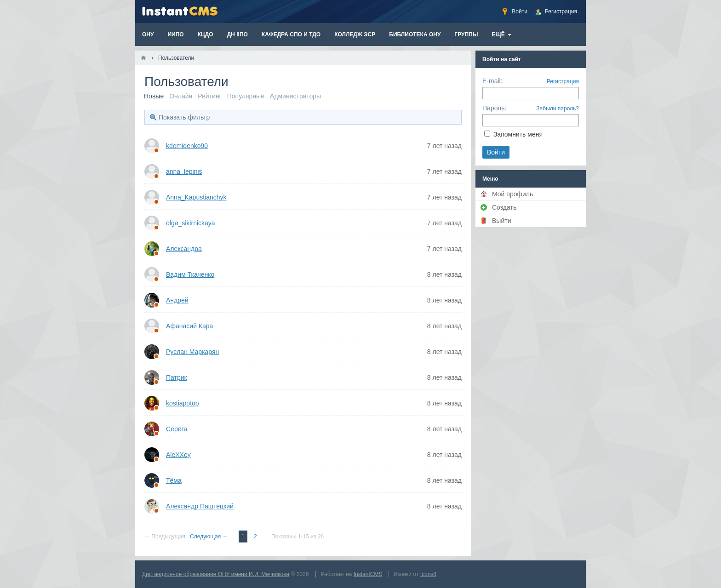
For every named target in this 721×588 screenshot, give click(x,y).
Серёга (177, 429)
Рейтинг (209, 96)
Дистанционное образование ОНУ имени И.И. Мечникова (216, 574)
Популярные (246, 96)
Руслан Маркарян (192, 352)
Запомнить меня (518, 134)
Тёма (174, 480)
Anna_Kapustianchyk (196, 197)
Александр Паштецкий (200, 506)
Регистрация (563, 81)
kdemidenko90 (187, 146)
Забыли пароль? (558, 108)
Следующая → (209, 537)
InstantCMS (368, 574)
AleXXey (178, 455)
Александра (184, 249)
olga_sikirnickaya (191, 223)
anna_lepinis (184, 171)
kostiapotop (183, 403)
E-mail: (492, 81)
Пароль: (494, 108)
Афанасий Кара (189, 326)
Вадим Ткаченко (190, 274)
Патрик (177, 377)
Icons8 (428, 574)
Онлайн (181, 96)
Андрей (177, 300)
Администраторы (295, 96)
